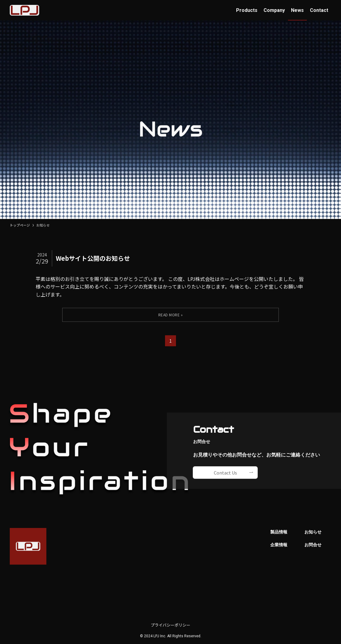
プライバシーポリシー (170, 625)
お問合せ (313, 545)
